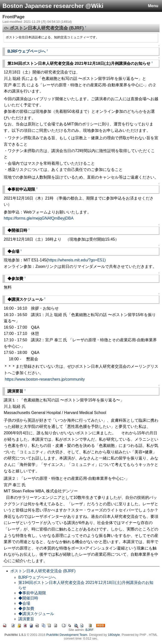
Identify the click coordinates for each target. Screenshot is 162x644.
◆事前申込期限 (32, 593)
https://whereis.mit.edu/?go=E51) (77, 260)
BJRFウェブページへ (27, 51)
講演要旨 (26, 619)
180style (114, 635)
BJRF (90, 630)
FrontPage (13, 17)
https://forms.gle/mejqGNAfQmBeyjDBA (39, 218)
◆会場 (24, 603)
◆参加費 (26, 609)
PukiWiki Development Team (67, 635)
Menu (153, 6)
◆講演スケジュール (36, 614)
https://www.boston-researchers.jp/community (45, 379)
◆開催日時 (28, 598)
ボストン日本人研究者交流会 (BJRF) (43, 571)
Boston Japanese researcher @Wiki (53, 6)
